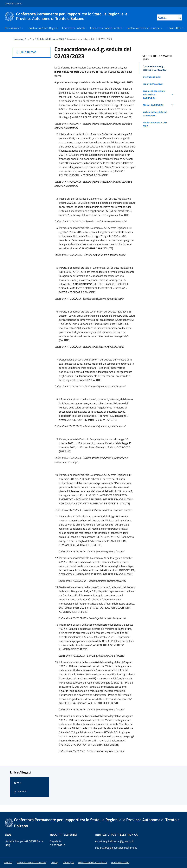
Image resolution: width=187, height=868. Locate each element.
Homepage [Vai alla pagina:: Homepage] (18, 39)
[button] (158, 68)
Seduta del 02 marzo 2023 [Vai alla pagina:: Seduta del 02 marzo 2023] (50, 39)
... (28, 39)
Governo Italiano (13, 4)
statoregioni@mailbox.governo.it (118, 848)
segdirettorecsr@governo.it (118, 841)
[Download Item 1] (20, 791)
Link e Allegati (26, 52)
